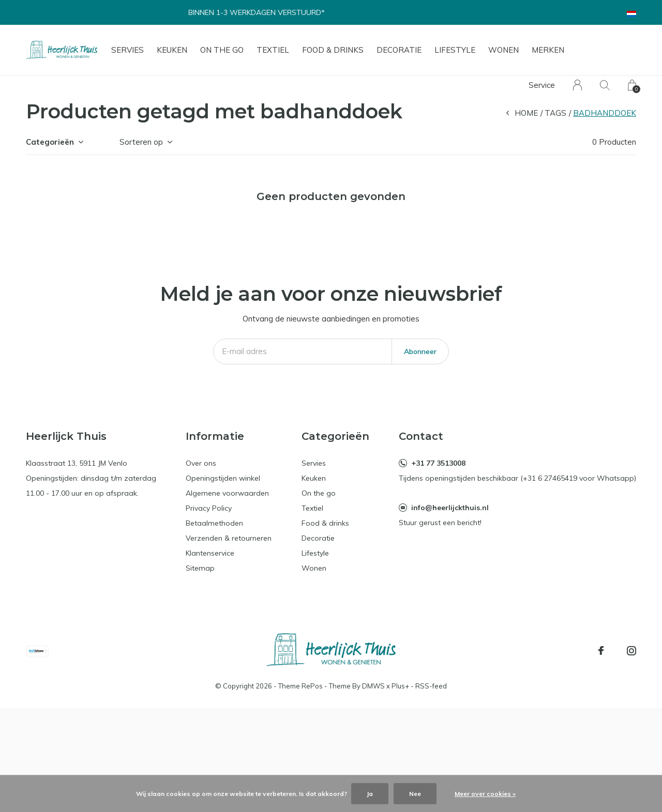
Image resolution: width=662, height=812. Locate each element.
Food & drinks (333, 50)
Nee (415, 794)
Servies (127, 50)
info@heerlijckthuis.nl (450, 508)
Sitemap (200, 568)
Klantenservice (210, 553)
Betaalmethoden (214, 523)
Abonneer (420, 351)
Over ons (201, 463)
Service (542, 85)
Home (526, 113)
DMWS (373, 686)
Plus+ (400, 686)
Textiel (273, 50)
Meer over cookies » (485, 794)
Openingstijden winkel (223, 478)
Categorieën (50, 142)
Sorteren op (141, 142)
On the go (222, 50)
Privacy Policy (209, 508)
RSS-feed (431, 686)
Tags (555, 113)
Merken (548, 50)
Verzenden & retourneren (229, 538)
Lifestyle (455, 50)
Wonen (503, 50)
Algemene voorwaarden (227, 493)
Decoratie (399, 50)
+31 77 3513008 (438, 463)
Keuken (172, 50)
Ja (370, 794)
